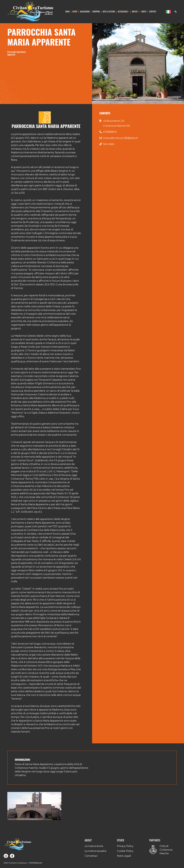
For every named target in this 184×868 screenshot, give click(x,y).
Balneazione (85, 12)
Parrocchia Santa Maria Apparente (16, 53)
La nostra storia (94, 846)
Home (67, 12)
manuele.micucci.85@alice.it (120, 138)
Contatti (153, 12)
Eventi (75, 12)
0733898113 (110, 132)
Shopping (96, 12)
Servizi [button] (135, 12)
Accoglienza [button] (123, 12)
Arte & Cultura (109, 12)
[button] (34, 806)
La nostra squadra (95, 851)
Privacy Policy (125, 846)
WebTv (144, 12)
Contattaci (91, 856)
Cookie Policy (125, 851)
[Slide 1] (133, 100)
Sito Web (109, 144)
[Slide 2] (138, 100)
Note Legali (124, 856)
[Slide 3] (144, 100)
